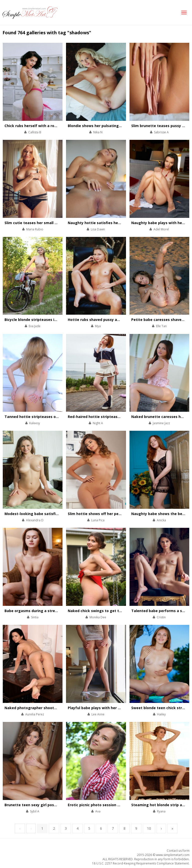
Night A (98, 423)
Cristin (161, 617)
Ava (98, 811)
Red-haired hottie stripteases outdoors (103, 417)
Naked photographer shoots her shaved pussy (46, 708)
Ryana (161, 811)
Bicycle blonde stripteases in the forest (40, 320)
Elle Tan (161, 326)
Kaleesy (35, 423)
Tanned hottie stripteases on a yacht (38, 417)
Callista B (35, 132)
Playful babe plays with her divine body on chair (111, 708)
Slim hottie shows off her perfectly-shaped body (111, 514)
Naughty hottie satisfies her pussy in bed (105, 223)
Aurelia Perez (35, 714)
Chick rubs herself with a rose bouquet (40, 126)
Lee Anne (98, 714)
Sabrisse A (161, 132)
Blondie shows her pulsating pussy (99, 126)
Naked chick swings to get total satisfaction (109, 611)
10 (149, 828)
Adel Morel (161, 229)
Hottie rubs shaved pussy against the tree (106, 320)
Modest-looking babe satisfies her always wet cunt (51, 514)
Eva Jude (35, 326)
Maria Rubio (35, 229)
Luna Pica (98, 520)
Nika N (98, 132)
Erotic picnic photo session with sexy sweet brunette (116, 805)
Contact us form (178, 851)
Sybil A (35, 811)
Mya (98, 326)
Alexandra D (35, 520)
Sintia (35, 617)
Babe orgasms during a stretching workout (44, 611)
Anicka (161, 520)
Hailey (161, 714)
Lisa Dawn (98, 229)
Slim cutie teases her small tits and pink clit (44, 223)
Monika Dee (98, 617)
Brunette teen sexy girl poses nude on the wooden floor (55, 805)
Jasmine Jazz (161, 423)
